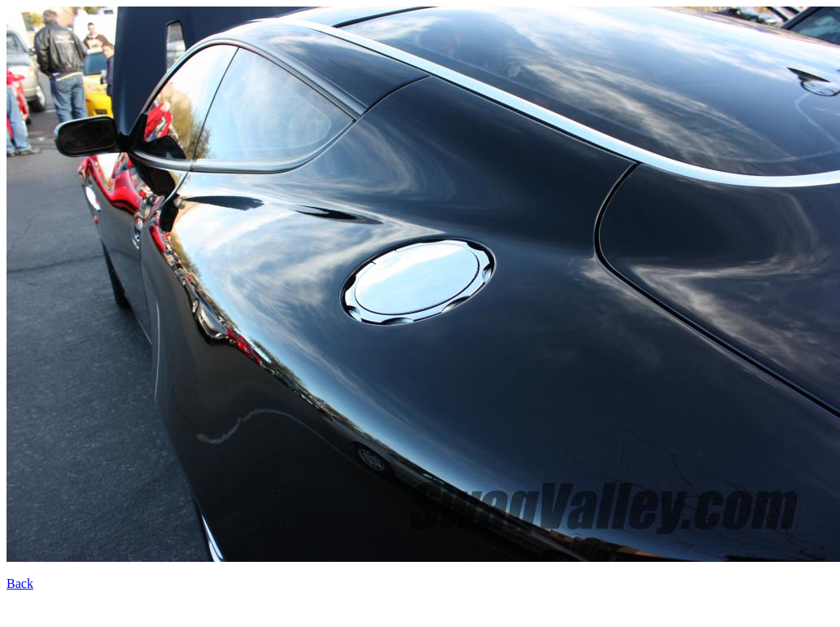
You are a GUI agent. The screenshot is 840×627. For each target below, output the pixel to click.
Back (20, 583)
